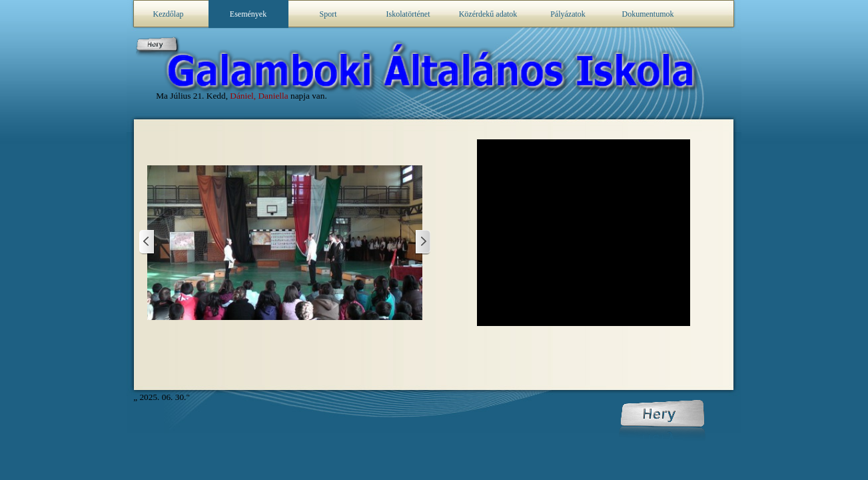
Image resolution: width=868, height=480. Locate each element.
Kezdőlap (169, 14)
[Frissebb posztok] (147, 242)
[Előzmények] (422, 242)
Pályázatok (568, 14)
